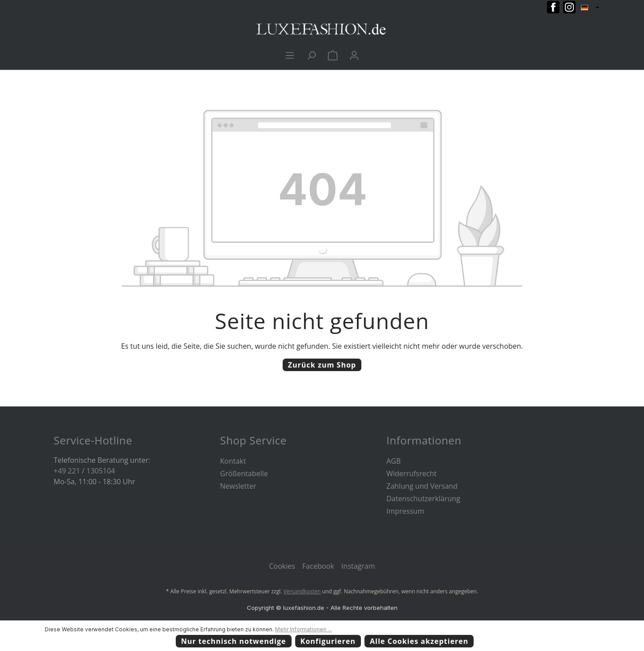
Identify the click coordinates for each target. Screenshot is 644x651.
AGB (394, 461)
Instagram (358, 566)
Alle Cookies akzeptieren (419, 641)
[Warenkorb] (333, 55)
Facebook (318, 566)
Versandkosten (302, 591)
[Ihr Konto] (354, 55)
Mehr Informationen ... (303, 629)
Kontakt (233, 461)
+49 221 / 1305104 (84, 471)
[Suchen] (311, 55)
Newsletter (238, 486)
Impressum (405, 511)
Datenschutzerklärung (423, 499)
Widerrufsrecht (411, 473)
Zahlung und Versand (422, 486)
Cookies (282, 566)
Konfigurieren (328, 641)
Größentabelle (244, 473)
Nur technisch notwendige (234, 641)
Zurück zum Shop (322, 365)
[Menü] (290, 55)
